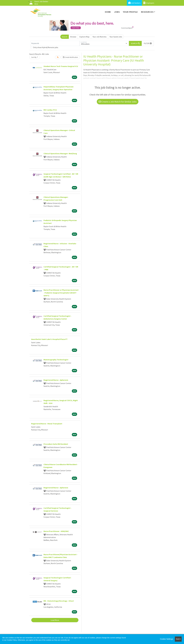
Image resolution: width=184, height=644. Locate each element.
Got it (178, 639)
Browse (73, 37)
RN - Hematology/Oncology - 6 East (59, 601)
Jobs (117, 12)
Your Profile (130, 12)
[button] (148, 43)
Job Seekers (134, 3)
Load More (55, 620)
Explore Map (84, 37)
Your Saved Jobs (116, 37)
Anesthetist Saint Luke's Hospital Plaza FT (49, 339)
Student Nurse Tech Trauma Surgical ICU (61, 66)
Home (108, 12)
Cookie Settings (167, 639)
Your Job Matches (100, 37)
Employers (149, 3)
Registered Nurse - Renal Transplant (47, 424)
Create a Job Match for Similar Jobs (118, 102)
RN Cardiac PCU (50, 110)
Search (65, 37)
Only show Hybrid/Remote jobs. (46, 47)
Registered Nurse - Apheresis (56, 380)
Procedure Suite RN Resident (56, 444)
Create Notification (70, 57)
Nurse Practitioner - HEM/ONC (56, 531)
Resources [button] (147, 12)
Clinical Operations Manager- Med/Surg (60, 153)
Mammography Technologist (56, 360)
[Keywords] (55, 43)
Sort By (34, 57)
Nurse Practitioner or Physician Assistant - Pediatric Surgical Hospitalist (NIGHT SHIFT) (61, 293)
